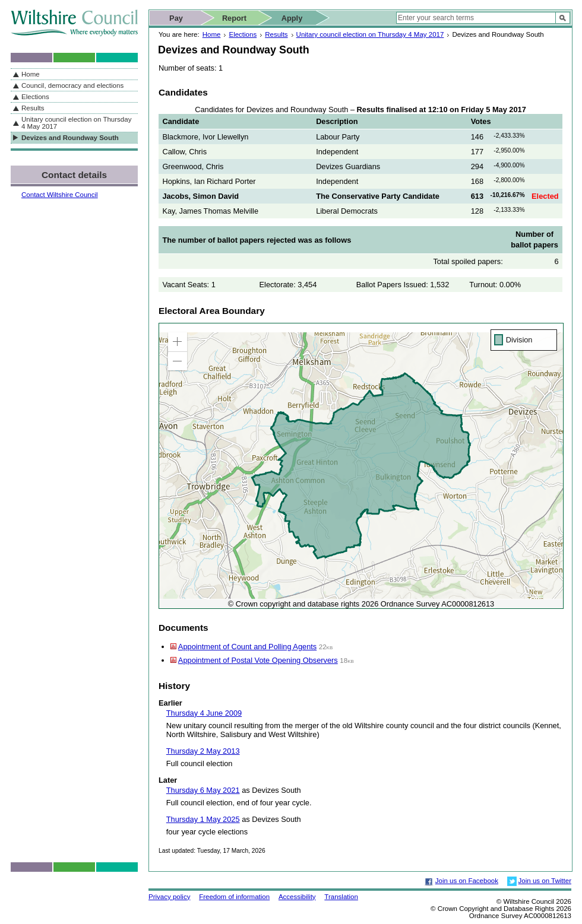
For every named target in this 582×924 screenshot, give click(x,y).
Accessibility (297, 897)
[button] (178, 342)
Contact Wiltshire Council (60, 195)
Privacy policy (169, 897)
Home (212, 34)
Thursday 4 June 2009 (204, 713)
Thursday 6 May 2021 (203, 790)
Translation (341, 897)
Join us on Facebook (467, 881)
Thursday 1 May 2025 (203, 819)
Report (234, 18)
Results (276, 34)
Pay (176, 18)
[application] (361, 466)
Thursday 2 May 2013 (203, 751)
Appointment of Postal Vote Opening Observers (258, 660)
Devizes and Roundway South (70, 138)
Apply (292, 18)
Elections (243, 34)
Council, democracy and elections (72, 85)
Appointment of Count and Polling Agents (247, 647)
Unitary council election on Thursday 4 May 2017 (370, 34)
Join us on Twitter (545, 881)
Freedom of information (234, 897)
